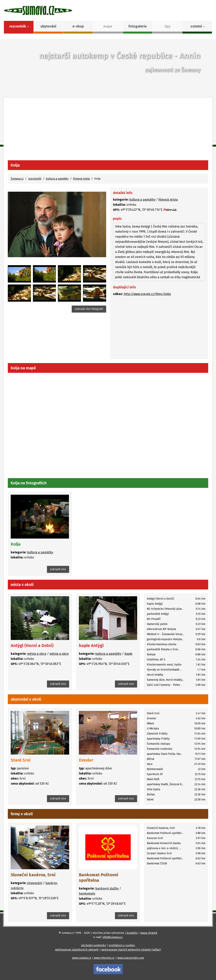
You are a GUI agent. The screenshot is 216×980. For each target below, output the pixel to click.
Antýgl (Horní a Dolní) (32, 646)
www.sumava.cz (82, 958)
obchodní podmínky (93, 945)
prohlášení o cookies (122, 945)
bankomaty (87, 894)
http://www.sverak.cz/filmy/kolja (147, 294)
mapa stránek (149, 933)
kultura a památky (57, 179)
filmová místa (81, 179)
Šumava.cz (17, 179)
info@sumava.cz (113, 937)
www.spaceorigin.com (131, 958)
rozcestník (35, 179)
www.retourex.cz (104, 958)
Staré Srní (21, 760)
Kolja (16, 544)
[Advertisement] (108, 131)
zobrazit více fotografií (89, 309)
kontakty (132, 933)
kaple (128, 654)
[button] (197, 27)
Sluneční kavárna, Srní (33, 875)
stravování (35, 883)
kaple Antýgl (91, 646)
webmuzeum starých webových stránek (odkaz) (131, 950)
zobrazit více (58, 569)
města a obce (37, 654)
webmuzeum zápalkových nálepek (77, 950)
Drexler (86, 760)
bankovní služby (107, 888)
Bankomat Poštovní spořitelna (99, 878)
